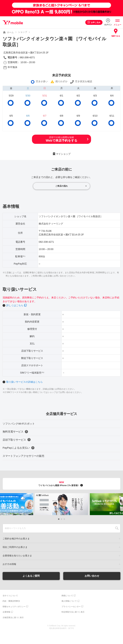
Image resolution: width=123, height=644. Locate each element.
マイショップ (63, 154)
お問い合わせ (92, 576)
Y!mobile (13, 22)
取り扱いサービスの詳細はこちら (24, 382)
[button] (59, 519)
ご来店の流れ (61, 186)
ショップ (23, 32)
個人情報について (69, 601)
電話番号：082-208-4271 (21, 57)
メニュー (117, 25)
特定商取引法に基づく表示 (73, 612)
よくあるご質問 (31, 576)
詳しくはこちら (15, 305)
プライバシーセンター (71, 607)
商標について (67, 596)
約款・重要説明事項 (11, 601)
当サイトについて (10, 596)
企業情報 (6, 612)
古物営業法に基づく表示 (13, 617)
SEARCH (117, 528)
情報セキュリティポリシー (14, 607)
